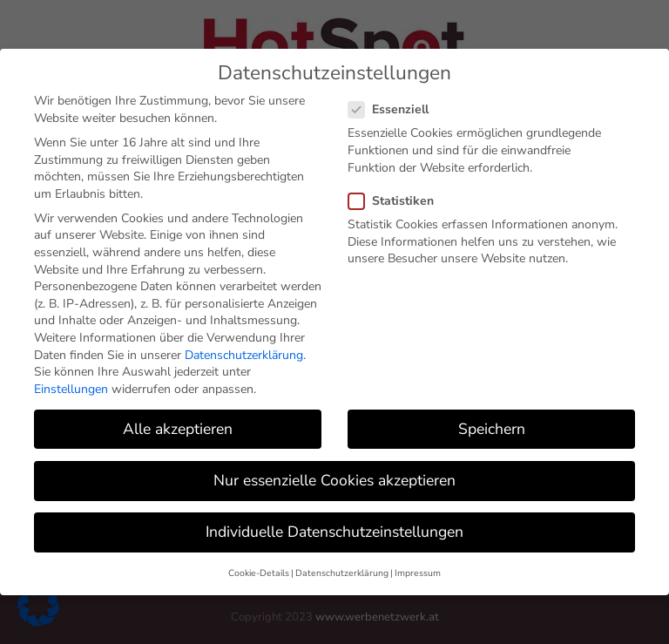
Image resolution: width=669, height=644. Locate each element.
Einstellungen (71, 386)
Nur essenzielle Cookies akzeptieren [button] (334, 478)
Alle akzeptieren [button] (178, 426)
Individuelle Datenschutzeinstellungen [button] (334, 530)
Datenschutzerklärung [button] (342, 571)
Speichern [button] (492, 426)
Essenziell (395, 108)
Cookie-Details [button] (259, 571)
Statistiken (398, 198)
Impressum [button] (418, 571)
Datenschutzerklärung (244, 353)
